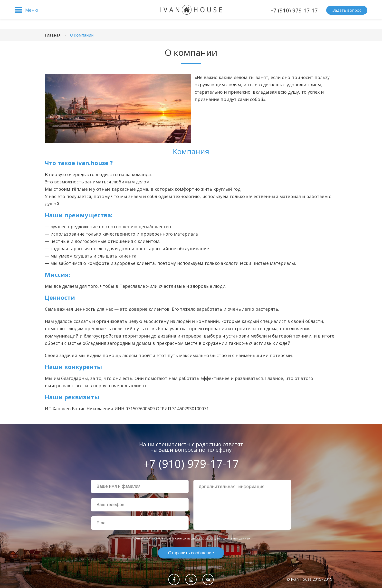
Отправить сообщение (191, 553)
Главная (53, 35)
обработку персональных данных (225, 538)
